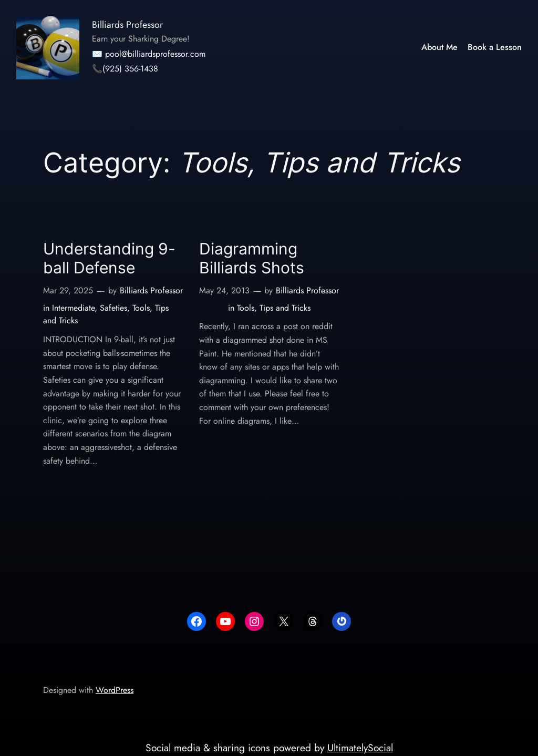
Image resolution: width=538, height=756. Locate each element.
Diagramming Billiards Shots (252, 258)
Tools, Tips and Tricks (274, 308)
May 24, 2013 (224, 290)
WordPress (115, 690)
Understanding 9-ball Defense (109, 258)
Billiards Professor (127, 25)
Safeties (113, 308)
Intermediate (73, 308)
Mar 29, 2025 (68, 290)
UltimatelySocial (360, 748)
